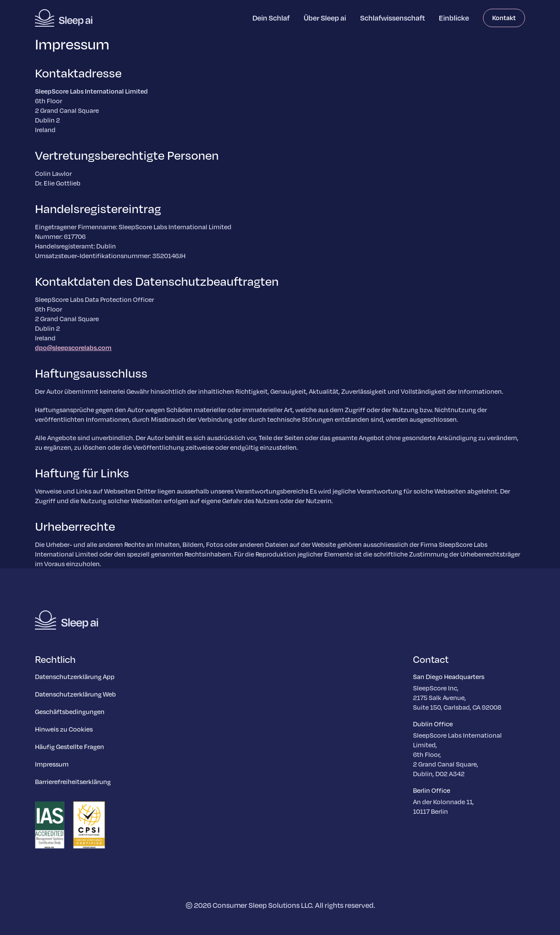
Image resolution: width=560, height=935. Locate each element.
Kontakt (504, 18)
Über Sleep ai (325, 18)
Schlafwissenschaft (392, 18)
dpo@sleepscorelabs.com (73, 347)
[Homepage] (64, 18)
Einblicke (454, 18)
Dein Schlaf (271, 18)
